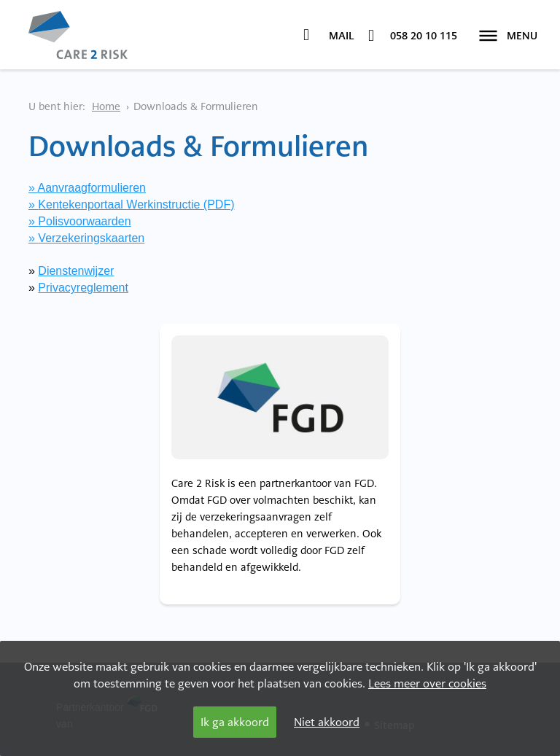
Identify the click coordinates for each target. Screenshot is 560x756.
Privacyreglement (83, 288)
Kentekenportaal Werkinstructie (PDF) (136, 204)
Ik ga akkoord (235, 722)
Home (106, 106)
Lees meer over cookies (427, 683)
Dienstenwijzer (76, 271)
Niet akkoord (327, 722)
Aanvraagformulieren (92, 188)
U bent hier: (57, 106)
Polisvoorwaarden (84, 221)
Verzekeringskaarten (91, 238)
